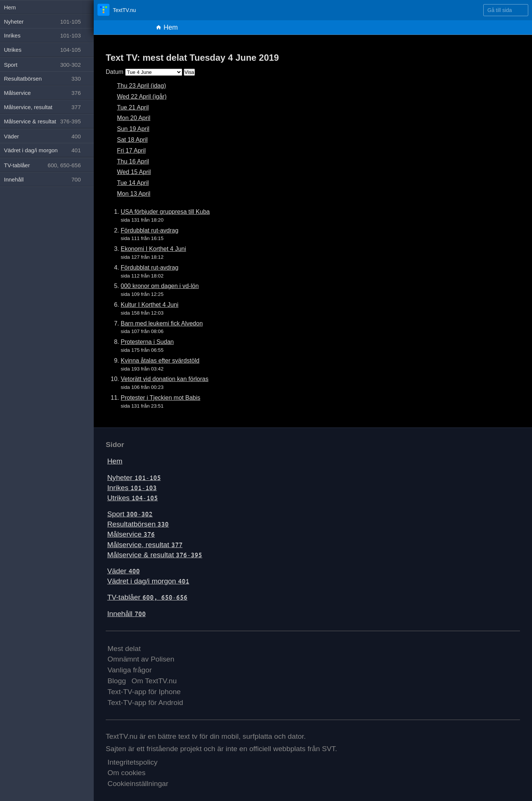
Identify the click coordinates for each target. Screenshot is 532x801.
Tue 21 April (133, 107)
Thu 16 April (133, 161)
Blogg (117, 681)
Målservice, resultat (145, 545)
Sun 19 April (133, 129)
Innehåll (127, 614)
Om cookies (127, 773)
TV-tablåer (147, 597)
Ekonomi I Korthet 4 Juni (153, 249)
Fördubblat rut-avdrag (150, 230)
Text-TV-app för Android (145, 703)
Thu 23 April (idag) (142, 86)
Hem (167, 27)
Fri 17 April (131, 151)
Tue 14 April (133, 183)
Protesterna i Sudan (147, 342)
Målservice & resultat (155, 555)
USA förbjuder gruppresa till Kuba (165, 212)
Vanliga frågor (130, 670)
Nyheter (134, 478)
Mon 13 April (134, 194)
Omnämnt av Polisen (141, 659)
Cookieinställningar (138, 784)
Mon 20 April (134, 118)
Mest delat (124, 649)
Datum (115, 72)
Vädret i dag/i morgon (148, 581)
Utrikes (133, 498)
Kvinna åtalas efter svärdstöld (160, 361)
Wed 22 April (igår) (142, 97)
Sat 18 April (132, 140)
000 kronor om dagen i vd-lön (160, 286)
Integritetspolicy (133, 762)
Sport (130, 514)
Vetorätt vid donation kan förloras (165, 379)
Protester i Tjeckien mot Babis (160, 398)
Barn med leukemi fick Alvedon (162, 323)
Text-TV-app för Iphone (144, 692)
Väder (124, 571)
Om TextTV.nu (154, 681)
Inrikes (132, 488)
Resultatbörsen (138, 524)
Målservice (131, 534)
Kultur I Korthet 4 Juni (150, 305)
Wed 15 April (134, 172)
